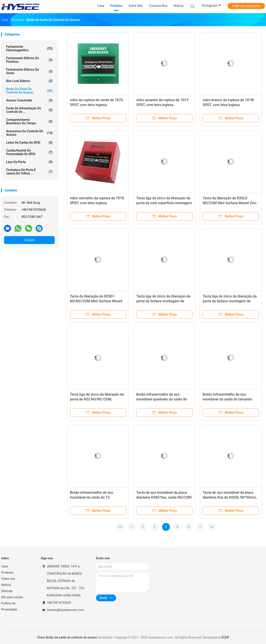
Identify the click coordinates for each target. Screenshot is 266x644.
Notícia (6, 585)
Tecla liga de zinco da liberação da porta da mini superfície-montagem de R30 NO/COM (164, 203)
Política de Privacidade (9, 606)
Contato (29, 240)
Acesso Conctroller (29, 100)
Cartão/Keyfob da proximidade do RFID (29, 152)
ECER (225, 637)
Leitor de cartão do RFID (29, 143)
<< (120, 527)
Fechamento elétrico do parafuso (29, 60)
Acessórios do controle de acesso (29, 133)
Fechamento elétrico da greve (29, 71)
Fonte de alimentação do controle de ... (29, 110)
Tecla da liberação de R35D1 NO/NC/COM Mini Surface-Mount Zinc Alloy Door (96, 301)
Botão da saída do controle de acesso (29, 91)
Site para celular (12, 597)
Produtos (7, 572)
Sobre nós (8, 579)
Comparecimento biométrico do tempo (29, 121)
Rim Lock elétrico (29, 81)
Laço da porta (29, 162)
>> (212, 527)
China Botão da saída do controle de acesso (67, 637)
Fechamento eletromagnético (29, 48)
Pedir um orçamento (246, 6)
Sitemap (7, 591)
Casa (5, 566)
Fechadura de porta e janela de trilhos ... (29, 172)
